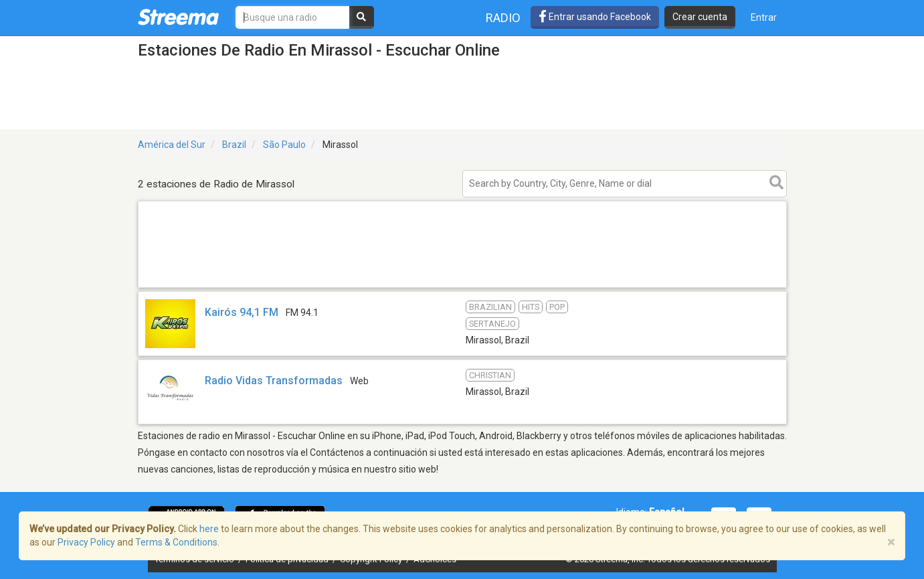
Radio (503, 18)
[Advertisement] (462, 287)
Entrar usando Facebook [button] (595, 17)
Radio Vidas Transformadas (274, 381)
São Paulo (284, 145)
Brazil (234, 145)
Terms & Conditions (176, 542)
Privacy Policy (86, 542)
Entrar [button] (764, 17)
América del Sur (172, 145)
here (209, 529)
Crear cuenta (700, 17)
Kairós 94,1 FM (242, 312)
